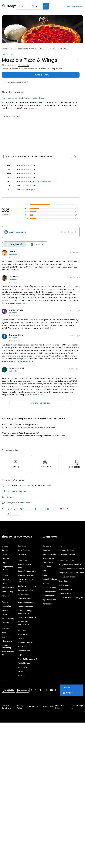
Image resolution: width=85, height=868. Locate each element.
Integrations (7, 641)
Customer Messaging (27, 586)
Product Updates (50, 579)
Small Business (24, 550)
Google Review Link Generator (71, 573)
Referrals (5, 558)
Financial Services (25, 642)
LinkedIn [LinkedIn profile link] (51, 509)
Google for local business (24, 566)
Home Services (24, 651)
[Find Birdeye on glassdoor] (56, 690)
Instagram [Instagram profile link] (13, 514)
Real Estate (23, 667)
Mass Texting (7, 592)
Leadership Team (50, 554)
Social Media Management (24, 623)
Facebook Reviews (25, 606)
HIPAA (45, 707)
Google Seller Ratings (7, 568)
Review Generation (26, 575)
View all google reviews (41, 403)
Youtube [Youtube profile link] (65, 509)
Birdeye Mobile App (8, 653)
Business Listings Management (25, 612)
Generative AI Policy (61, 707)
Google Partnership (7, 646)
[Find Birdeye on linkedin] (41, 690)
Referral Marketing (25, 590)
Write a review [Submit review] (41, 75)
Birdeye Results (49, 595)
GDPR (39, 707)
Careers (46, 583)
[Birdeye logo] (10, 6)
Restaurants (22, 49)
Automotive (23, 634)
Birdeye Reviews (49, 591)
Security (31, 707)
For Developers (65, 585)
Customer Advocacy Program (71, 597)
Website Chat (24, 594)
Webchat (6, 579)
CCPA (51, 707)
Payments (6, 596)
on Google (13, 254)
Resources (47, 567)
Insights (5, 614)
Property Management (27, 659)
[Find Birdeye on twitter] (36, 690)
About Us (46, 550)
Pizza (44, 69)
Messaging (6, 606)
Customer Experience (27, 617)
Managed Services (66, 550)
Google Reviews (25, 598)
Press (45, 575)
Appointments (8, 587)
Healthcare (22, 646)
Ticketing (6, 622)
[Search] (46, 6)
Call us (9, 497)
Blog (44, 571)
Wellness (22, 675)
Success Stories (49, 587)
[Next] (77, 464)
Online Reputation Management (26, 580)
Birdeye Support (65, 589)
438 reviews (24, 65)
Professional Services (67, 554)
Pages (4, 562)
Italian (35, 98)
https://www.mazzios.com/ (19, 503)
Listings (5, 550)
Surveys (5, 610)
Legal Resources (49, 600)
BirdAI (4, 633)
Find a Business (65, 581)
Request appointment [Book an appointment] (16, 82)
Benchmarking (8, 618)
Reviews (5, 554)
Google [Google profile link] (12, 509)
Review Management (27, 571)
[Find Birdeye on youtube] (51, 690)
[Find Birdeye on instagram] (46, 690)
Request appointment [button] (16, 491)
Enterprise (22, 554)
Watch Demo (48, 558)
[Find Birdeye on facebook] (31, 690)
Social (4, 583)
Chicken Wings (38, 49)
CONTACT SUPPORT (68, 690)
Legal (20, 655)
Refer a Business (66, 593)
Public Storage (24, 663)
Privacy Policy (20, 707)
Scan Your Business (67, 577)
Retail (20, 671)
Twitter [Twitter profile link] (39, 509)
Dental (21, 638)
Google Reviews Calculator (70, 564)
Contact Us (47, 604)
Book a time (48, 562)
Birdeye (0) (37, 244)
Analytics (6, 637)
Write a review (75, 6)
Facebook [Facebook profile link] (25, 509)
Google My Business (26, 602)
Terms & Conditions (6, 707)
